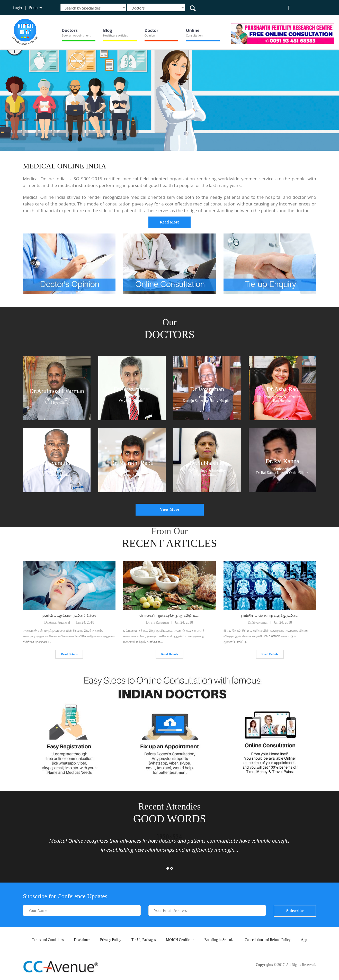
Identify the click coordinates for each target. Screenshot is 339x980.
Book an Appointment (76, 35)
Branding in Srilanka (220, 940)
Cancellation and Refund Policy (267, 940)
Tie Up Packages (144, 940)
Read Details (69, 654)
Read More (170, 222)
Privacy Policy (111, 940)
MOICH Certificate (180, 940)
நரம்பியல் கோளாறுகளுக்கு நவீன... (270, 615)
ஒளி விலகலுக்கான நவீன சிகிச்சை (69, 615)
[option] (169, 101)
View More (169, 510)
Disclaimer (82, 940)
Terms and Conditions (48, 940)
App (304, 940)
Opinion (150, 35)
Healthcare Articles (115, 35)
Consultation (194, 35)
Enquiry (35, 8)
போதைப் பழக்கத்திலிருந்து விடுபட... (169, 615)
